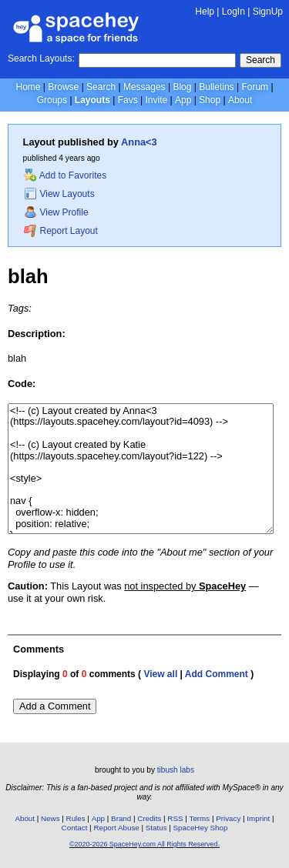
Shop (210, 100)
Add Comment (217, 674)
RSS (175, 818)
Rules (76, 818)
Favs (128, 100)
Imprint (258, 818)
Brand (121, 818)
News (50, 818)
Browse (63, 87)
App (183, 100)
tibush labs (176, 770)
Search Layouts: (41, 58)
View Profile (56, 212)
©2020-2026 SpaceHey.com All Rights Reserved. (144, 844)
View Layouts (59, 194)
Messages (144, 87)
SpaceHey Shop (201, 828)
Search (260, 60)
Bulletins (216, 87)
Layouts (92, 100)
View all (160, 674)
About (240, 100)
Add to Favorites (65, 175)
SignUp (268, 12)
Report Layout (61, 231)
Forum (255, 87)
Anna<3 (139, 142)
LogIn (234, 12)
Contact (75, 828)
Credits (149, 818)
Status (156, 828)
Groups (52, 100)
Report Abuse (116, 828)
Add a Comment (55, 706)
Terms (200, 818)
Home (28, 87)
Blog (182, 87)
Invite (156, 100)
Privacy (228, 818)
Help (205, 12)
